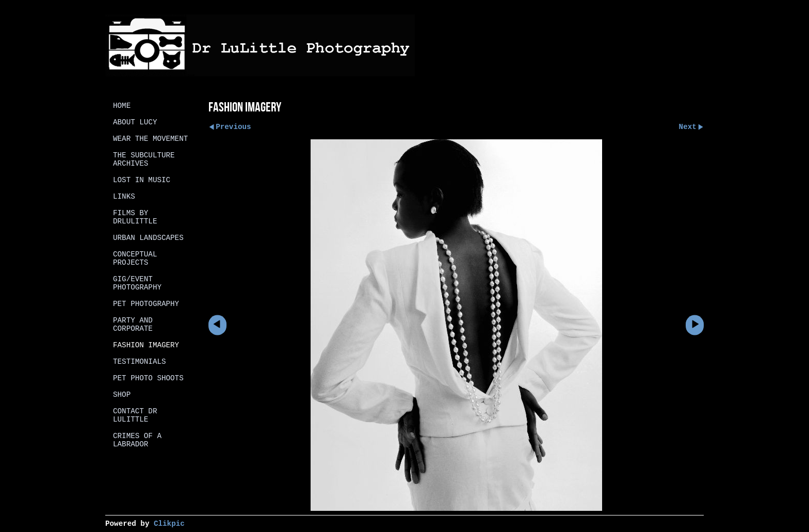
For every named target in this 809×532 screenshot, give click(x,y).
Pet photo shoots (148, 378)
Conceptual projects (135, 259)
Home (122, 106)
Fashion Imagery (146, 345)
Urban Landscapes (148, 238)
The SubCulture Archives (144, 159)
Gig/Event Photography (137, 283)
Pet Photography (146, 304)
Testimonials (140, 362)
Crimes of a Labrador (137, 440)
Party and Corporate (133, 325)
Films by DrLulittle (135, 217)
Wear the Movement (150, 139)
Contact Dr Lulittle (135, 415)
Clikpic (169, 524)
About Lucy (135, 122)
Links (124, 197)
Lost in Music (142, 180)
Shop (122, 395)
